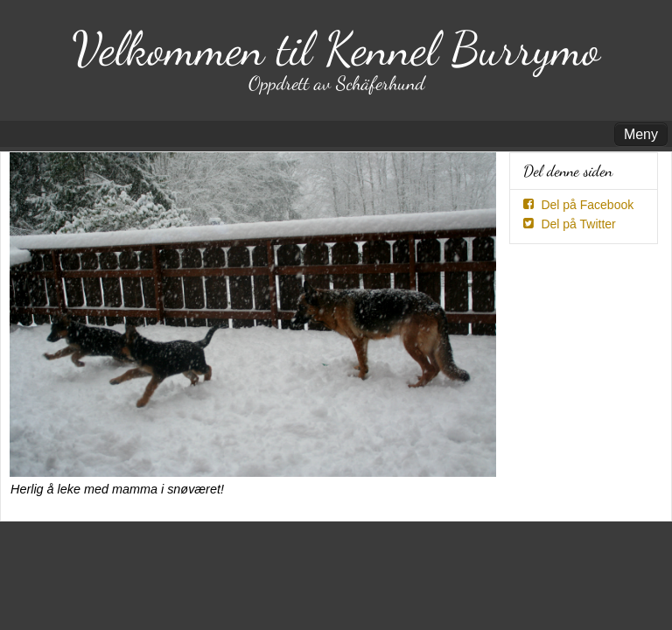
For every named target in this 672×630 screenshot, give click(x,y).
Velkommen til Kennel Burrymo (336, 49)
